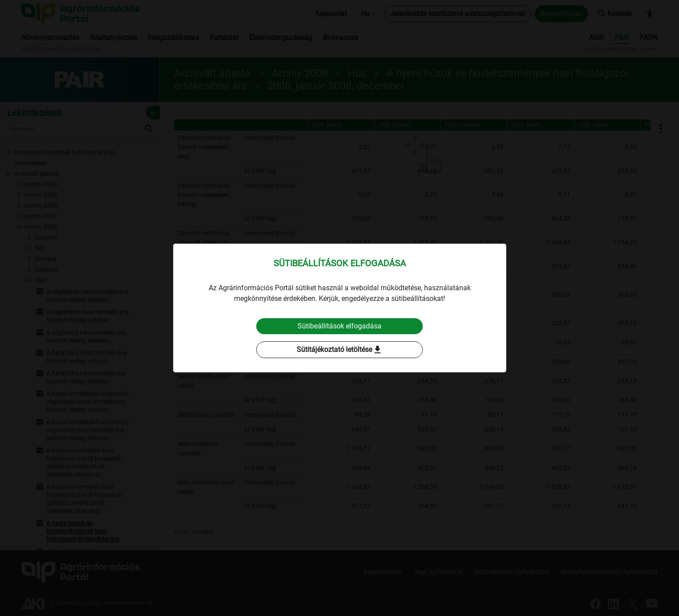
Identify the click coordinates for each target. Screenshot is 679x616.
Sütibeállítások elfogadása (339, 326)
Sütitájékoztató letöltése (340, 350)
